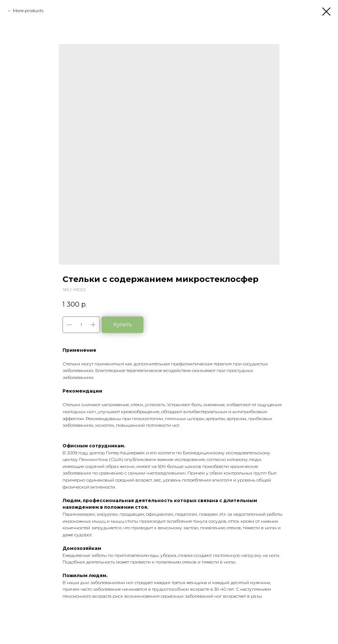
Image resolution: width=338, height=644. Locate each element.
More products (28, 10)
